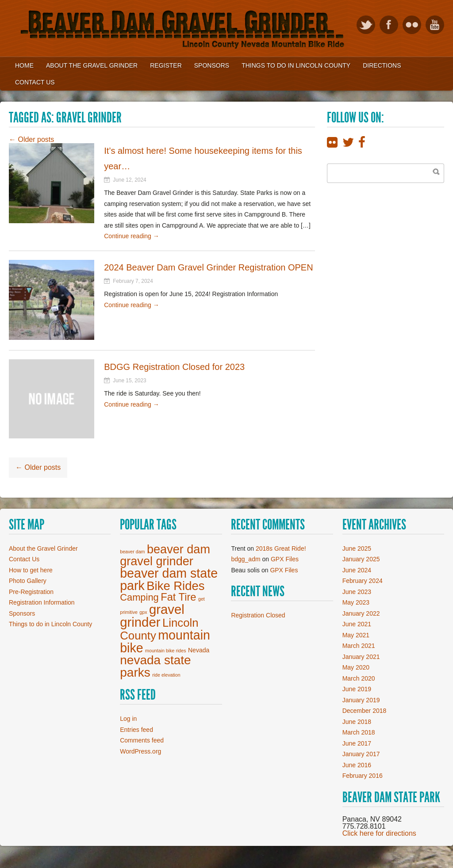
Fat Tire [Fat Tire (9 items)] (178, 597)
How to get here (31, 570)
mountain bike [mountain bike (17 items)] (165, 641)
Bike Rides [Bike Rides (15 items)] (175, 586)
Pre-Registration (31, 592)
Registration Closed (258, 615)
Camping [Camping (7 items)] (139, 597)
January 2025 (361, 559)
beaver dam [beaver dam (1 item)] (132, 552)
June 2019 (357, 689)
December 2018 (365, 711)
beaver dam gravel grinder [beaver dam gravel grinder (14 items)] (165, 555)
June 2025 (357, 548)
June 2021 (357, 624)
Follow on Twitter (366, 25)
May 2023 (356, 602)
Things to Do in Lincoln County (296, 65)
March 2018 (359, 732)
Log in (128, 719)
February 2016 (363, 776)
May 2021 (356, 635)
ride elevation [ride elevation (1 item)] (166, 675)
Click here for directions (379, 833)
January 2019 (361, 700)
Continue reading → (132, 236)
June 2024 (357, 570)
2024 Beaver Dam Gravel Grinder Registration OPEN (208, 267)
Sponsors (212, 65)
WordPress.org (140, 751)
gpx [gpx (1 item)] (143, 612)
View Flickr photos (412, 25)
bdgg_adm (246, 559)
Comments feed (142, 740)
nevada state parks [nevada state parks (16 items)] (155, 666)
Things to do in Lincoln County (50, 624)
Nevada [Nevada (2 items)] (199, 650)
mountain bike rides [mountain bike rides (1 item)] (165, 651)
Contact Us (35, 82)
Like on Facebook (389, 25)
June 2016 (357, 765)
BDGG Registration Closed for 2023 (174, 367)
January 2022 (361, 613)
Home (24, 65)
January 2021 (361, 657)
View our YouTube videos (435, 25)
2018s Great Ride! (281, 548)
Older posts (31, 139)
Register (166, 65)
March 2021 (359, 646)
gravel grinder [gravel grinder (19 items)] (152, 616)
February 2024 (363, 581)
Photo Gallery (28, 581)
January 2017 (361, 754)
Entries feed (136, 730)
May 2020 (356, 667)
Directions (382, 65)
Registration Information (42, 602)
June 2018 (357, 722)
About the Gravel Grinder (92, 65)
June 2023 (357, 592)
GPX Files (285, 559)
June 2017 (357, 743)
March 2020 (359, 678)
